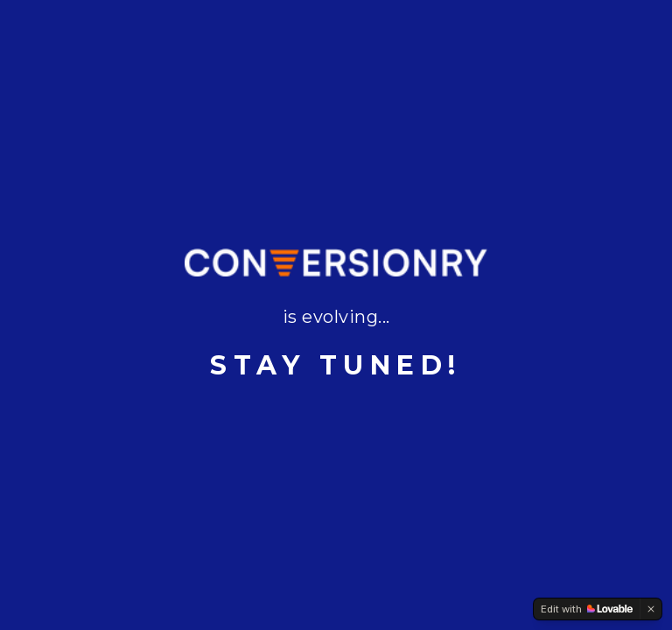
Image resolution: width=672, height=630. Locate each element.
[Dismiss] (651, 609)
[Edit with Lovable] (587, 609)
